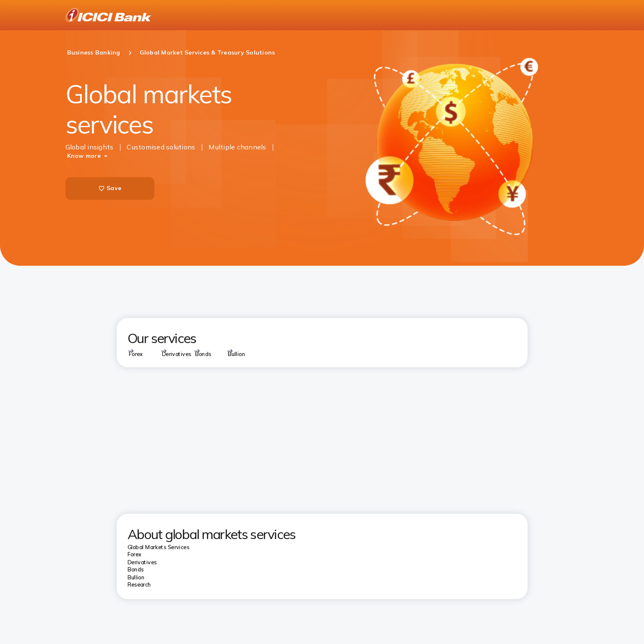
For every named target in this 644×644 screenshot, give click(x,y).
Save (110, 188)
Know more (84, 156)
